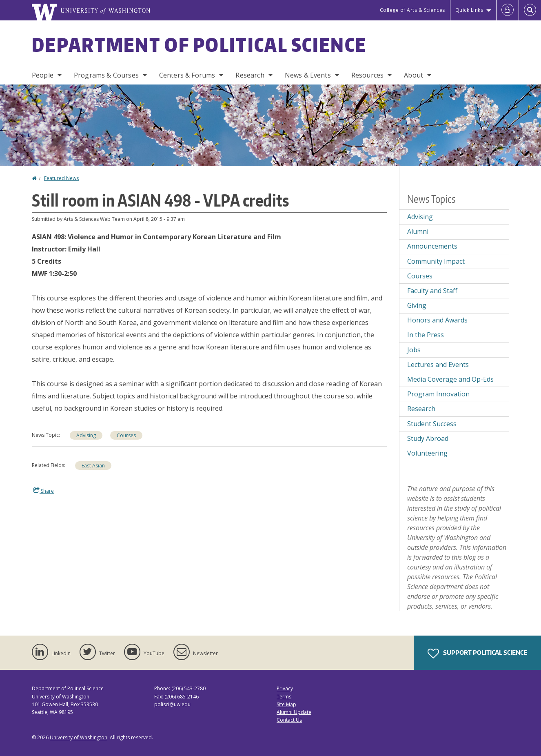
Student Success (432, 424)
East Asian (93, 466)
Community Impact (436, 261)
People (43, 75)
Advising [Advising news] (86, 435)
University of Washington (79, 737)
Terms (284, 697)
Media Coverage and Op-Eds (450, 379)
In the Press (426, 335)
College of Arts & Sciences (412, 10)
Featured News (61, 178)
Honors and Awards (437, 320)
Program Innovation (438, 394)
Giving (417, 305)
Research (250, 75)
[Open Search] (530, 10)
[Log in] (508, 10)
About (414, 75)
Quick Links (469, 10)
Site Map (286, 704)
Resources (367, 75)
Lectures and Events (438, 365)
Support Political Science (477, 654)
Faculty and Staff (432, 291)
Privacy (285, 688)
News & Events (308, 75)
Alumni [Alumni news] (418, 231)
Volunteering (427, 453)
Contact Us (289, 720)
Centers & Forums (187, 75)
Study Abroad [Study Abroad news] (428, 438)
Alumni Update (294, 712)
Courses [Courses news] (126, 435)
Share (44, 491)
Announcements (432, 246)
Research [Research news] (421, 409)
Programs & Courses (106, 75)
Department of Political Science (199, 44)
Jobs (414, 350)
